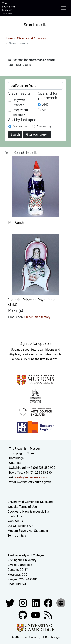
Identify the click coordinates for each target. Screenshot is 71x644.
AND (45, 105)
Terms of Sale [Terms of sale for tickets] (17, 536)
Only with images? (19, 102)
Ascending (44, 126)
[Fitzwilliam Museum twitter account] (10, 603)
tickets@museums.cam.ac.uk (33, 477)
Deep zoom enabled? (20, 112)
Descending (21, 126)
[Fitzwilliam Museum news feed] (48, 615)
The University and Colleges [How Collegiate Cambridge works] (26, 555)
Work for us (15, 521)
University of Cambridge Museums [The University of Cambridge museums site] (31, 502)
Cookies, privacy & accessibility (28, 512)
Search (15, 135)
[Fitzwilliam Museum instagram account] (23, 603)
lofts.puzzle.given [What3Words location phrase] (39, 482)
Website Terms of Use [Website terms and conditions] (22, 507)
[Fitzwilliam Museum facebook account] (36, 603)
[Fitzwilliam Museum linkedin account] (49, 603)
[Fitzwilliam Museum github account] (23, 615)
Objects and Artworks (31, 38)
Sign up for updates (35, 343)
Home (9, 38)
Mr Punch (16, 223)
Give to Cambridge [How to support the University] (20, 565)
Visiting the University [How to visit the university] (22, 560)
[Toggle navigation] (64, 8)
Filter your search (37, 135)
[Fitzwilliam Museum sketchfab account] (61, 603)
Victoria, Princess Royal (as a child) (32, 302)
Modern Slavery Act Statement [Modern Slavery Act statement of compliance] (28, 531)
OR (44, 110)
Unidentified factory (37, 317)
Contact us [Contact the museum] (15, 516)
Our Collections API (21, 526)
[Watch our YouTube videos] (36, 615)
